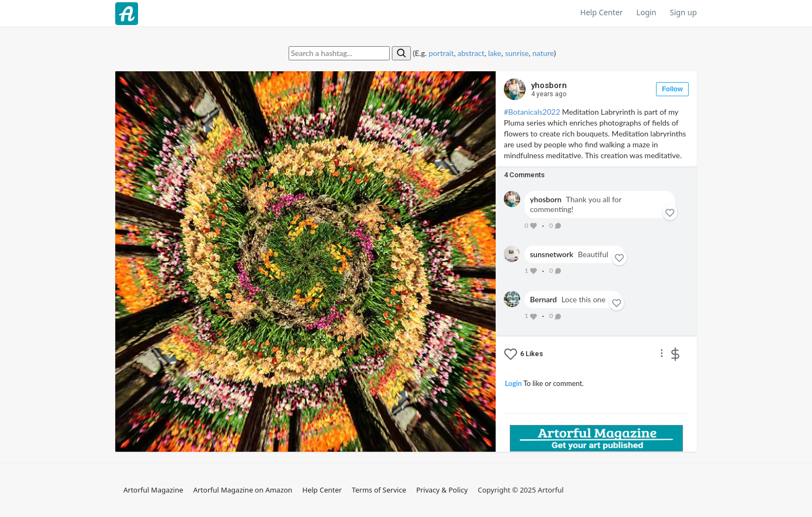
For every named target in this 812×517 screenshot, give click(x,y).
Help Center (602, 12)
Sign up (683, 12)
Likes (532, 354)
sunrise (517, 53)
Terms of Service (379, 490)
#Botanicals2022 (532, 112)
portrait (441, 53)
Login (647, 12)
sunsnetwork (552, 254)
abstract (471, 53)
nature (543, 53)
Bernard (543, 299)
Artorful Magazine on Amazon (242, 490)
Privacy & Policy (442, 490)
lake (495, 53)
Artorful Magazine (153, 490)
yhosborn (549, 89)
